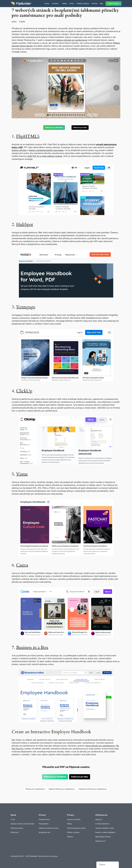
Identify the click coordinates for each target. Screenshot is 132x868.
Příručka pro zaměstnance (35, 789)
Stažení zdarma (114, 4)
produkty (55, 3)
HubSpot (25, 224)
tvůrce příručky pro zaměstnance (100, 746)
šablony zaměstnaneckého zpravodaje (46, 150)
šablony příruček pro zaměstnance (72, 40)
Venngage (26, 307)
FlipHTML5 (28, 136)
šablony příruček (19, 150)
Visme (22, 474)
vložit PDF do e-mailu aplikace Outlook (45, 156)
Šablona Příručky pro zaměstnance (62, 789)
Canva (22, 565)
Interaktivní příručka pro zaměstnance (93, 789)
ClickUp (24, 391)
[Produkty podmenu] (59, 4)
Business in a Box (32, 647)
